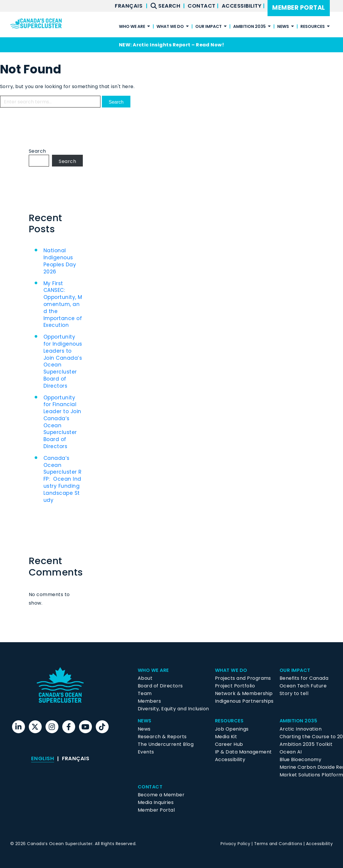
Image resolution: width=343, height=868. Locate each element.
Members (149, 701)
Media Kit (226, 737)
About (145, 678)
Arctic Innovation (301, 729)
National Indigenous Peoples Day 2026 (60, 261)
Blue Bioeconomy (300, 759)
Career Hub (229, 744)
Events (146, 752)
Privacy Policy (235, 844)
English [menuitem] (43, 758)
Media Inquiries (156, 802)
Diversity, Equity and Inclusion (173, 709)
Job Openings (232, 729)
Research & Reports (162, 737)
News (283, 27)
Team (145, 693)
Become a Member (161, 795)
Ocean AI (291, 752)
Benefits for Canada (304, 678)
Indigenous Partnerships (244, 701)
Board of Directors (160, 686)
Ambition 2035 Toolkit (306, 744)
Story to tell (294, 693)
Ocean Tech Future (303, 686)
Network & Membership (244, 693)
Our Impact (209, 27)
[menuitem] (129, 6)
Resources (313, 27)
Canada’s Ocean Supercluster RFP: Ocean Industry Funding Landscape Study (63, 479)
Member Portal (299, 7)
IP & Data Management (243, 752)
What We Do (170, 27)
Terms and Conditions (278, 844)
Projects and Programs (243, 678)
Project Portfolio (235, 686)
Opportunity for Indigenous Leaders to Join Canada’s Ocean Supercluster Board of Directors (63, 361)
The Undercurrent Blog (166, 744)
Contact (202, 6)
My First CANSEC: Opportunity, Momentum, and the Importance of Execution (63, 304)
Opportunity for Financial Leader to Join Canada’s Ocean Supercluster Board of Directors (62, 422)
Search (37, 151)
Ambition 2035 (249, 27)
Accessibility (242, 6)
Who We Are (132, 27)
